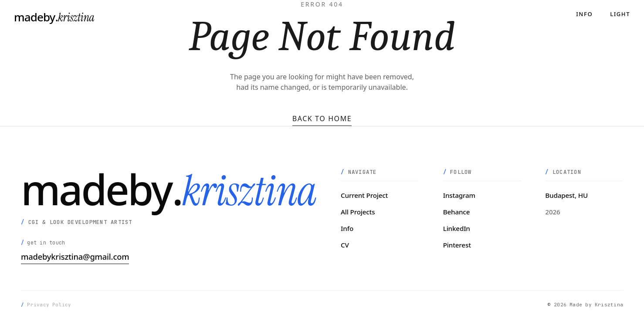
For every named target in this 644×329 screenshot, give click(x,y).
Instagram (459, 195)
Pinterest (457, 245)
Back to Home (322, 119)
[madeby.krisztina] (54, 18)
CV (345, 245)
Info (584, 14)
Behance (457, 212)
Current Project (364, 195)
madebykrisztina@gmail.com (75, 256)
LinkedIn (457, 228)
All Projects (358, 212)
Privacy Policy (49, 305)
